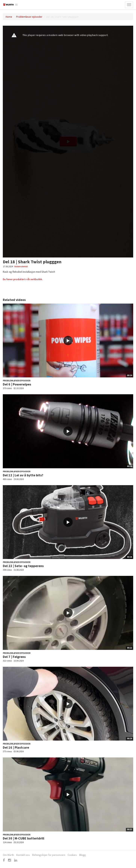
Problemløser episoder (29, 17)
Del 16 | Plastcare (16, 747)
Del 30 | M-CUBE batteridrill (24, 838)
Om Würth (8, 855)
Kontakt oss (23, 855)
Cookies (72, 855)
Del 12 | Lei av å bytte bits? (23, 475)
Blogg (83, 855)
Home (9, 17)
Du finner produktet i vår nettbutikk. (23, 279)
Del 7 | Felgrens (14, 657)
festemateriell (21, 266)
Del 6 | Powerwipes (17, 384)
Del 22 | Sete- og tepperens (23, 566)
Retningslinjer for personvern (49, 855)
